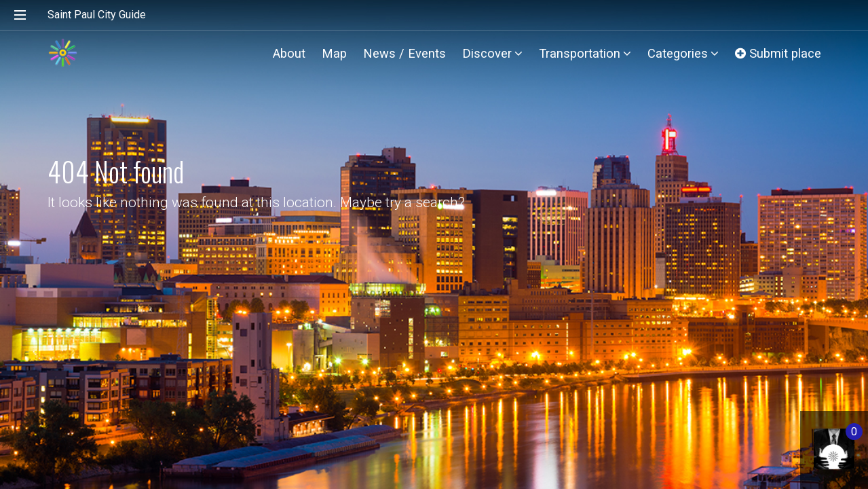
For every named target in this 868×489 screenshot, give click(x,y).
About (289, 53)
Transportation (585, 53)
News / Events (404, 53)
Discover (492, 53)
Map (334, 53)
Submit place (778, 53)
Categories (683, 53)
